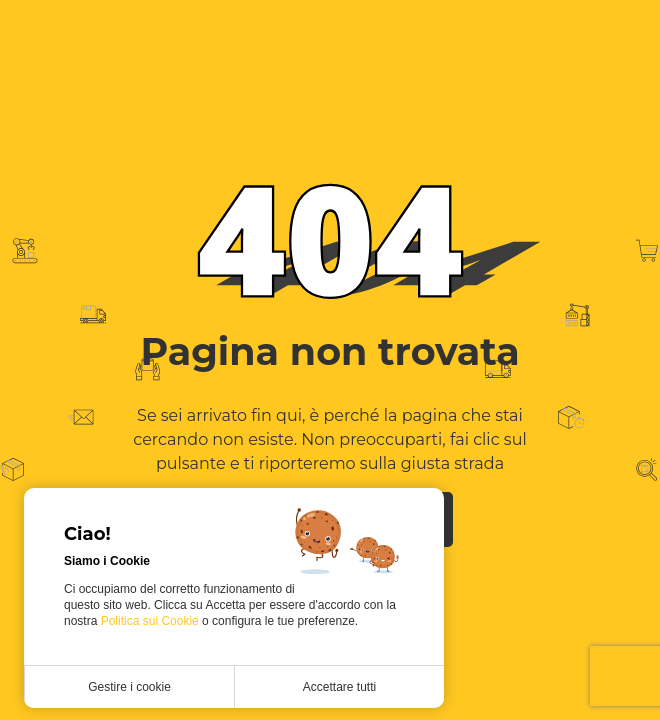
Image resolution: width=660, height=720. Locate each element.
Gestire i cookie (129, 687)
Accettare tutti (339, 687)
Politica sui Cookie (151, 621)
